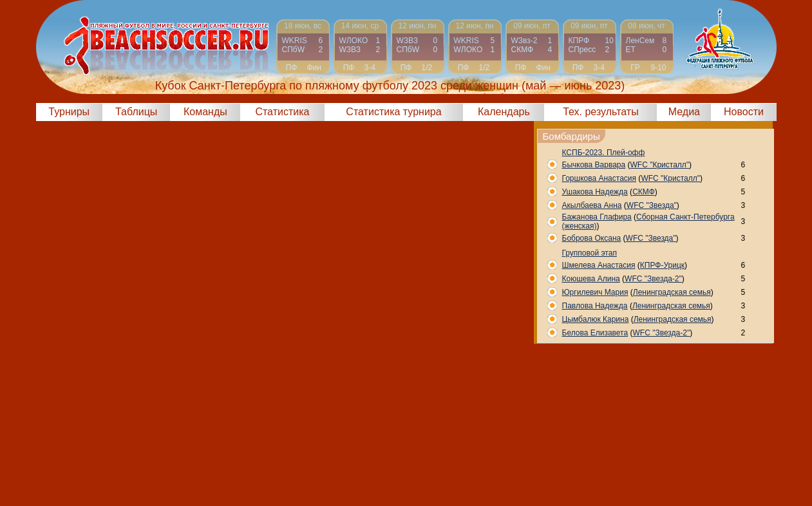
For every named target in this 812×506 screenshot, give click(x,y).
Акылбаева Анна (592, 205)
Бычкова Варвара (594, 165)
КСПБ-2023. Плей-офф (604, 153)
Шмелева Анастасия (599, 265)
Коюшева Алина (591, 279)
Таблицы (136, 112)
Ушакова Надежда (595, 192)
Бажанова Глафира (597, 217)
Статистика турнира (393, 112)
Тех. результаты (601, 112)
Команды (205, 112)
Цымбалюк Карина (596, 319)
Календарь (504, 112)
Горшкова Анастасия (600, 178)
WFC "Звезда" (652, 205)
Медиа (684, 112)
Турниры (69, 112)
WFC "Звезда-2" (653, 279)
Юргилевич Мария (595, 292)
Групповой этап (590, 253)
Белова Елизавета (595, 333)
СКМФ (644, 192)
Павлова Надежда (595, 306)
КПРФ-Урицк (662, 265)
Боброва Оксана (592, 238)
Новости (744, 112)
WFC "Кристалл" (660, 165)
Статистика (282, 112)
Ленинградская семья (672, 292)
